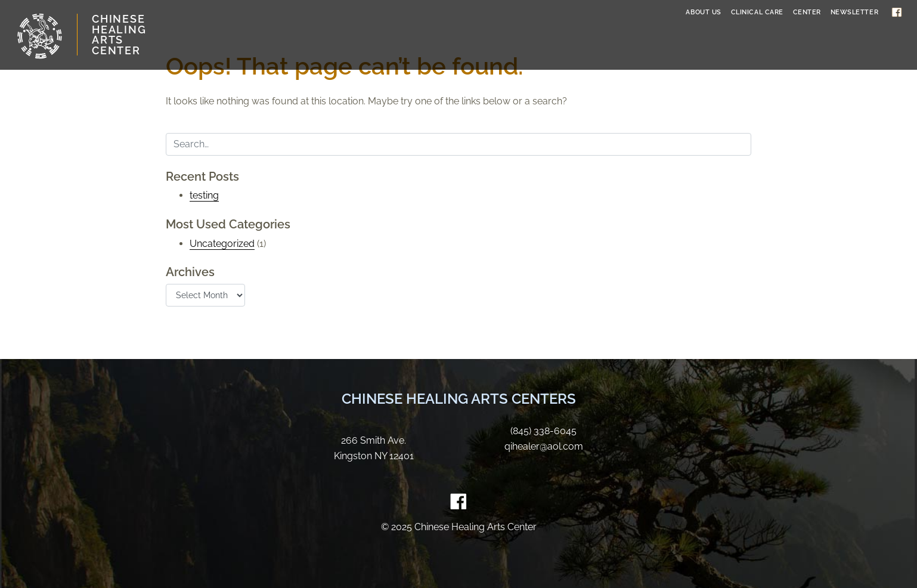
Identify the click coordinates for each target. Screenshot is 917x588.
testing (204, 195)
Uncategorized (222, 244)
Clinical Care (757, 12)
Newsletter (855, 12)
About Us (703, 12)
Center (807, 12)
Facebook (896, 12)
